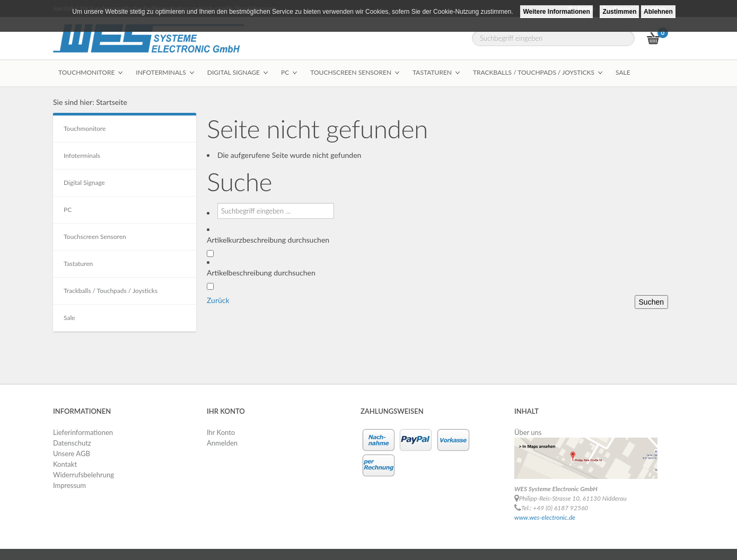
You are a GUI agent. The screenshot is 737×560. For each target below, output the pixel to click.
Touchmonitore (85, 128)
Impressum (69, 485)
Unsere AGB (72, 454)
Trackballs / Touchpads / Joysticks (111, 291)
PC (68, 210)
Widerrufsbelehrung (84, 475)
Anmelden (222, 443)
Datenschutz (72, 443)
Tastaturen (78, 264)
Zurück (218, 300)
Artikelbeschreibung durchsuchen (261, 273)
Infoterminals (82, 155)
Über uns (528, 432)
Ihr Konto (221, 432)
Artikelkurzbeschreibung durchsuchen (268, 240)
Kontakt (65, 464)
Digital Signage (84, 183)
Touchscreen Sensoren (95, 237)
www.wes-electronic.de (545, 517)
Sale (69, 318)
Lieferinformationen (83, 432)
